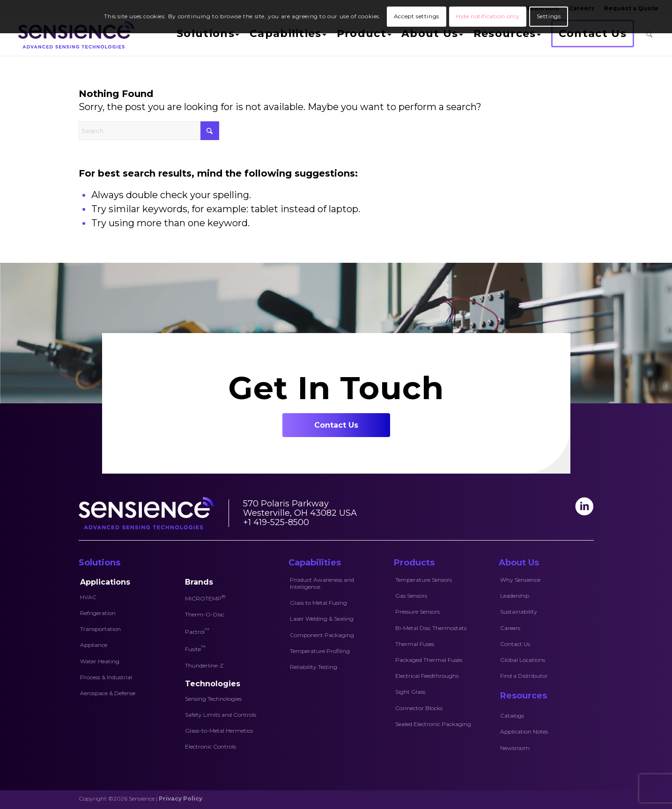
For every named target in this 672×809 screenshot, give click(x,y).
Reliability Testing (314, 667)
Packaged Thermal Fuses (429, 660)
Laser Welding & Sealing (322, 619)
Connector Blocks (419, 708)
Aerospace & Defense (108, 693)
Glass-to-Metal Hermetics (219, 731)
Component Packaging (322, 635)
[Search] (649, 35)
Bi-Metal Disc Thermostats (431, 628)
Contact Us (515, 644)
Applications (105, 582)
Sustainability (519, 612)
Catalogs (512, 716)
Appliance (94, 645)
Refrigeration (98, 613)
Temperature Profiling (320, 651)
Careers (510, 628)
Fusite (195, 648)
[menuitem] (207, 35)
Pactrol (197, 631)
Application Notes (524, 731)
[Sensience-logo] (74, 35)
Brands (199, 582)
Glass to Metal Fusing (318, 603)
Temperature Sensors (424, 580)
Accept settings (417, 16)
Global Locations (523, 660)
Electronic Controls (210, 746)
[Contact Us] (336, 425)
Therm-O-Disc (205, 614)
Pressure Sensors (417, 612)
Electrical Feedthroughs (427, 676)
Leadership (515, 596)
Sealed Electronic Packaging (433, 724)
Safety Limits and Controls (221, 715)
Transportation (100, 629)
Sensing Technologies (213, 699)
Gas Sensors (411, 596)
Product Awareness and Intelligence (322, 583)
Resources (524, 696)
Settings (549, 16)
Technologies (213, 684)
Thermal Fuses (415, 644)
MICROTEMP (205, 598)
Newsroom (515, 748)
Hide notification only (488, 16)
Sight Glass (410, 692)
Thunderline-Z (204, 665)
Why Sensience (520, 580)
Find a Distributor (524, 676)
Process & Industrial (106, 677)
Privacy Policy (181, 798)
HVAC (88, 597)
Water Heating (100, 661)
